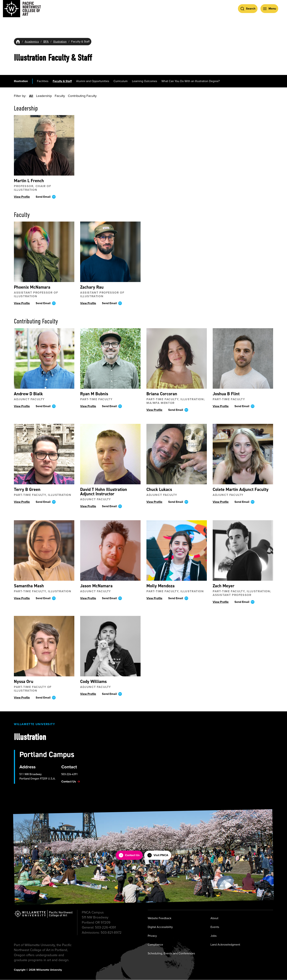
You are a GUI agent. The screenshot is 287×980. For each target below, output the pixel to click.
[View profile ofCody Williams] (110, 646)
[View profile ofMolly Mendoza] (177, 550)
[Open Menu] (269, 9)
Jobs (214, 936)
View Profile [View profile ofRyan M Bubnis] (88, 406)
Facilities (43, 81)
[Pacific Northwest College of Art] (22, 9)
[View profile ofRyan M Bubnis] (110, 358)
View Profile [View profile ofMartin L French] (22, 197)
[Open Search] (248, 9)
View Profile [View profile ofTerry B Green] (22, 502)
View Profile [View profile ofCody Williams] (88, 694)
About (214, 918)
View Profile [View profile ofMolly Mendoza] (154, 598)
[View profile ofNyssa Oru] (44, 646)
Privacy (152, 936)
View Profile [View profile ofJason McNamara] (88, 598)
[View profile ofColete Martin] (243, 454)
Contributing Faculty (82, 96)
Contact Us (129, 855)
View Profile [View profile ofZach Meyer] (221, 602)
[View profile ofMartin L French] (44, 145)
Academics (32, 42)
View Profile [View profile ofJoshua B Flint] (221, 406)
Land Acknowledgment (225, 945)
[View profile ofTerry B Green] (44, 454)
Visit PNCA (158, 855)
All (31, 96)
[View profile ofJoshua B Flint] (243, 358)
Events (215, 927)
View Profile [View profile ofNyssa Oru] (22, 697)
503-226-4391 (70, 774)
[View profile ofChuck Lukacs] (177, 454)
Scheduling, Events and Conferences (171, 953)
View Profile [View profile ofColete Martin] (221, 502)
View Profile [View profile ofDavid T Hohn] (88, 506)
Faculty (60, 96)
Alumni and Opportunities (93, 81)
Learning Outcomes (145, 81)
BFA (46, 42)
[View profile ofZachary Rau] (110, 252)
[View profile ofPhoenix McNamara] (44, 252)
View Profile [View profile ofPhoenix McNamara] (22, 303)
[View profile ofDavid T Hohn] (110, 454)
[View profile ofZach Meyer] (243, 550)
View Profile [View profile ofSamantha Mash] (22, 598)
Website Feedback (160, 918)
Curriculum (121, 81)
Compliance (155, 945)
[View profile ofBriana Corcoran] (177, 358)
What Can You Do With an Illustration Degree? (191, 81)
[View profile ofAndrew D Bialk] (44, 358)
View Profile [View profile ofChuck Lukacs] (154, 502)
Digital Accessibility (160, 927)
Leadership (44, 96)
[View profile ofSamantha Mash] (44, 550)
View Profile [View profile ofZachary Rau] (88, 303)
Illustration (60, 42)
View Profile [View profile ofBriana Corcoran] (154, 410)
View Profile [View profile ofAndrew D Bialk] (22, 406)
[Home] (18, 42)
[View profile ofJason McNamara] (110, 550)
